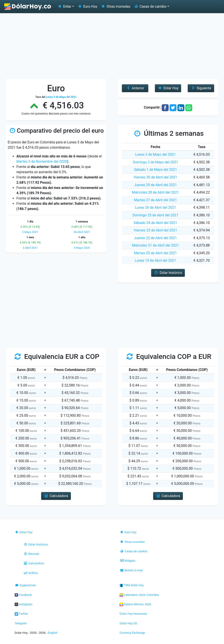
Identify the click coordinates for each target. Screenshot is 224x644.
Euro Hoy (87, 6)
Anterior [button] (135, 88)
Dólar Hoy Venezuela (133, 614)
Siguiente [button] (201, 88)
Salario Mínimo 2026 (135, 604)
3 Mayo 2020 (82, 248)
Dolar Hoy (24, 532)
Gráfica (31, 573)
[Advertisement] (112, 46)
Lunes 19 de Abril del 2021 (156, 260)
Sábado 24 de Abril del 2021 (155, 223)
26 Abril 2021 (82, 232)
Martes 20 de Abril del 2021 (156, 253)
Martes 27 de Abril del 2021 (156, 200)
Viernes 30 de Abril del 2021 (155, 177)
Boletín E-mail (131, 570)
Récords (31, 554)
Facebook (23, 595)
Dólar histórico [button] (168, 273)
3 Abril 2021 (30, 248)
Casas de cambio (134, 551)
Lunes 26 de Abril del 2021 (156, 207)
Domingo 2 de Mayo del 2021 (155, 162)
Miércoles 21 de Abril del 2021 (155, 245)
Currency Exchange (132, 633)
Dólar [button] (64, 6)
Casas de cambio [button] (150, 6)
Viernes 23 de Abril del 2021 (155, 230)
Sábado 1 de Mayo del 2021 (155, 170)
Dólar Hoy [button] (168, 88)
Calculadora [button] (56, 496)
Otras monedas (116, 6)
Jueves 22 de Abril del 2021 (156, 238)
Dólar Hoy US (128, 623)
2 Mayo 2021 (30, 232)
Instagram (24, 604)
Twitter (21, 614)
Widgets (128, 561)
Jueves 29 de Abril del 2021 (156, 185)
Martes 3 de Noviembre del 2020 (42, 161)
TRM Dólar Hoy (132, 585)
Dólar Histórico (36, 544)
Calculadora (34, 563)
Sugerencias (25, 585)
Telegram (21, 623)
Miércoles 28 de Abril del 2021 (155, 192)
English (53, 633)
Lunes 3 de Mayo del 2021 (156, 154)
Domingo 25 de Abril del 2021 (156, 215)
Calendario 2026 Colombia (139, 595)
